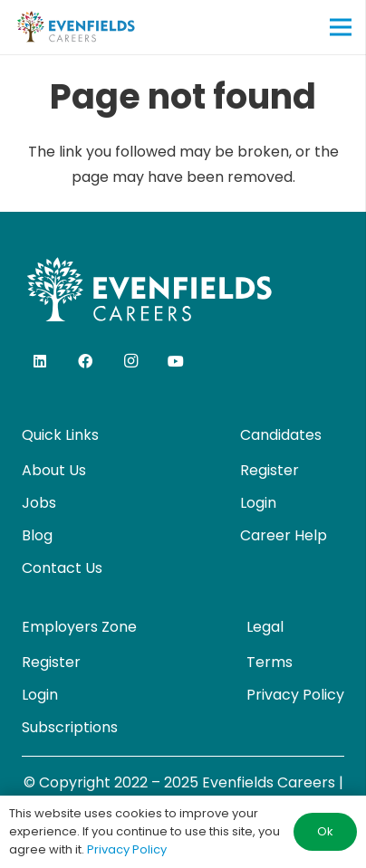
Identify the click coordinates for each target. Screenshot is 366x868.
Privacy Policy (295, 695)
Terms (270, 662)
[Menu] (341, 27)
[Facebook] (85, 361)
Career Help (284, 535)
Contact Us (62, 568)
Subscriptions (70, 727)
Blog (37, 535)
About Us (54, 470)
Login (258, 503)
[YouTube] (176, 361)
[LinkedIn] (40, 361)
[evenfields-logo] (76, 27)
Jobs (39, 503)
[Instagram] (130, 361)
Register (270, 470)
